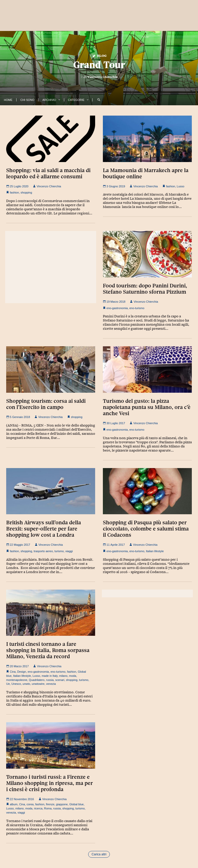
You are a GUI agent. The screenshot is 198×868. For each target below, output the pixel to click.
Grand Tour (99, 65)
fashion (14, 192)
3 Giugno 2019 (114, 186)
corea (30, 804)
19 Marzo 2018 (114, 302)
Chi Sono (27, 100)
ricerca (38, 808)
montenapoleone (17, 680)
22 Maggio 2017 (18, 545)
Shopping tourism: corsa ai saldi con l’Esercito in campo (46, 404)
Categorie (76, 100)
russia (50, 680)
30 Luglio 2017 (114, 423)
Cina (13, 672)
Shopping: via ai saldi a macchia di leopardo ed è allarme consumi (48, 173)
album (14, 804)
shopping (26, 192)
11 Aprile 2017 (114, 545)
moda (73, 676)
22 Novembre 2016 (20, 799)
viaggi (69, 551)
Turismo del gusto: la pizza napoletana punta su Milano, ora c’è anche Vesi (147, 407)
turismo (59, 551)
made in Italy (50, 676)
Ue (8, 684)
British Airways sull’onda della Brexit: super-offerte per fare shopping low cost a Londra (44, 529)
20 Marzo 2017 (17, 666)
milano (63, 676)
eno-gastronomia (117, 308)
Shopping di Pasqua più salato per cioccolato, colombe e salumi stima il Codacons (146, 529)
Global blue (77, 804)
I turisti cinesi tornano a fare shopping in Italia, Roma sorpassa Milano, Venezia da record (48, 650)
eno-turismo (137, 308)
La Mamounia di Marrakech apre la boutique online (146, 173)
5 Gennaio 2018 (18, 417)
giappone (62, 804)
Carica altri (99, 854)
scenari (60, 680)
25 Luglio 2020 (17, 186)
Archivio (49, 100)
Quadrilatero (37, 680)
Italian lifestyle (155, 551)
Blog (99, 55)
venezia (51, 684)
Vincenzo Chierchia (102, 77)
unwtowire (38, 684)
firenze (50, 804)
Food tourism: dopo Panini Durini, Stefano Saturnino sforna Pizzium (145, 289)
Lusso (181, 186)
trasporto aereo (43, 551)
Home (8, 100)
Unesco (16, 684)
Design (22, 672)
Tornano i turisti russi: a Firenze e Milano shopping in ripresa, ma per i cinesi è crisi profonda (49, 783)
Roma (48, 808)
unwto (26, 684)
